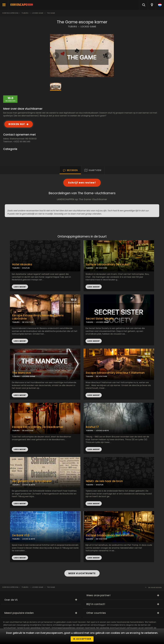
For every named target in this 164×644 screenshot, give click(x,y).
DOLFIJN (26, 268)
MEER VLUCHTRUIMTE (82, 573)
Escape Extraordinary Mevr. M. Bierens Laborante (38, 317)
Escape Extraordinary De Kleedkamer (38, 427)
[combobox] (152, 5)
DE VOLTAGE (102, 268)
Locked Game (38, 13)
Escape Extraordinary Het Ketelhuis (110, 535)
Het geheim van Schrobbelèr (32, 481)
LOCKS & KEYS (102, 430)
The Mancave (22, 373)
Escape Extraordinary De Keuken (108, 264)
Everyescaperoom (10, 13)
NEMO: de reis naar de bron (104, 481)
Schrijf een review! (82, 183)
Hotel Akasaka (22, 264)
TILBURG (72, 27)
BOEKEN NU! (17, 124)
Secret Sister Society (100, 319)
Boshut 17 (92, 427)
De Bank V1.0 (21, 535)
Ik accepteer (82, 639)
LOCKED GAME (88, 27)
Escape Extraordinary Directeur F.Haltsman (115, 373)
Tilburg (25, 13)
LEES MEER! (94, 287)
